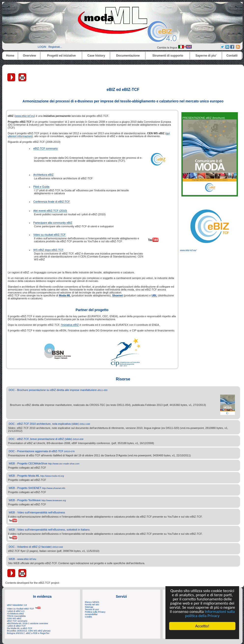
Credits (88, 617)
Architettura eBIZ (44, 175)
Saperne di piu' (206, 56)
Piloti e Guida (41, 187)
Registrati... (55, 47)
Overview (29, 56)
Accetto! (202, 626)
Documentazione (128, 56)
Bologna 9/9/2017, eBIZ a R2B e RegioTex (28, 633)
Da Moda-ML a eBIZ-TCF (20, 628)
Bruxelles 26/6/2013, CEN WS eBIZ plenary (29, 631)
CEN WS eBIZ (14, 619)
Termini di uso (92, 609)
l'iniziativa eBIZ (70, 325)
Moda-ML (65, 295)
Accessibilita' (91, 614)
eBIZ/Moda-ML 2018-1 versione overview (28, 623)
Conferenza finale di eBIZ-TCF (52, 202)
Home (10, 56)
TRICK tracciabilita (16, 616)
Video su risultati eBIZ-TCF (50, 235)
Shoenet (117, 295)
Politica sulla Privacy (95, 612)
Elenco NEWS (92, 602)
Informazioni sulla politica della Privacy (210, 614)
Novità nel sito (92, 605)
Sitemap (89, 607)
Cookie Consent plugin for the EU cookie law (202, 634)
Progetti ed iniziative (61, 56)
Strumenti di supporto (168, 56)
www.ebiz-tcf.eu (25, 116)
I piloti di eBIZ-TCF (16, 626)
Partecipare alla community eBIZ (53, 223)
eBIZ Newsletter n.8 (17, 605)
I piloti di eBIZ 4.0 (16, 611)
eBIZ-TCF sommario (46, 148)
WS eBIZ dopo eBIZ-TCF (48, 250)
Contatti (232, 56)
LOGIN (42, 47)
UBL (154, 295)
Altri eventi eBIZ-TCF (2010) (50, 211)
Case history (96, 56)
